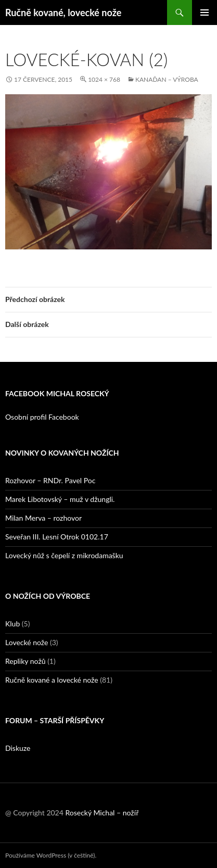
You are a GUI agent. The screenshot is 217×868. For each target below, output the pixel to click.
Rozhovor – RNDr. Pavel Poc (50, 480)
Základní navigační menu (205, 12)
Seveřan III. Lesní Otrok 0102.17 (57, 537)
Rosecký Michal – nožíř (102, 813)
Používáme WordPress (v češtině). (51, 855)
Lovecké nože (27, 642)
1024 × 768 (104, 79)
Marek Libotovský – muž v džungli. (60, 499)
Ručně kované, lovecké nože (63, 12)
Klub (12, 624)
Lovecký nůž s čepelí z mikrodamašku (64, 555)
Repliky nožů (25, 661)
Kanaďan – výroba (167, 79)
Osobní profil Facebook (42, 417)
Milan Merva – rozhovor (43, 518)
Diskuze (18, 748)
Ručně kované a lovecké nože (52, 680)
